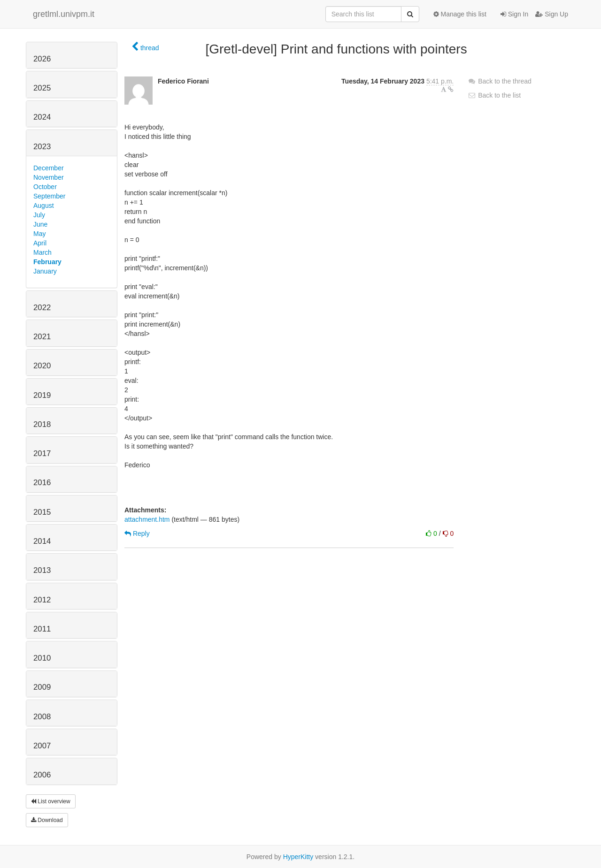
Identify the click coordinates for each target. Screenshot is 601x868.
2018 (42, 424)
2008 (42, 717)
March (42, 252)
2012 (42, 600)
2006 (42, 775)
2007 (42, 746)
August (44, 206)
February (47, 262)
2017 (42, 453)
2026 (42, 59)
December (49, 168)
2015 (42, 512)
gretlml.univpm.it (64, 14)
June (40, 224)
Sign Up (552, 14)
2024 (42, 117)
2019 (42, 395)
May (39, 234)
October (45, 187)
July (39, 215)
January (45, 271)
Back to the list (494, 95)
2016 (42, 483)
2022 (42, 308)
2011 (42, 629)
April (40, 243)
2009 (42, 687)
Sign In (514, 14)
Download (47, 820)
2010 (42, 658)
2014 (42, 541)
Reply (137, 533)
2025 (42, 88)
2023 (42, 147)
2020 (42, 366)
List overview (51, 801)
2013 (42, 570)
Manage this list (460, 14)
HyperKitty (298, 857)
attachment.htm (147, 519)
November (49, 177)
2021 (42, 337)
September (49, 196)
